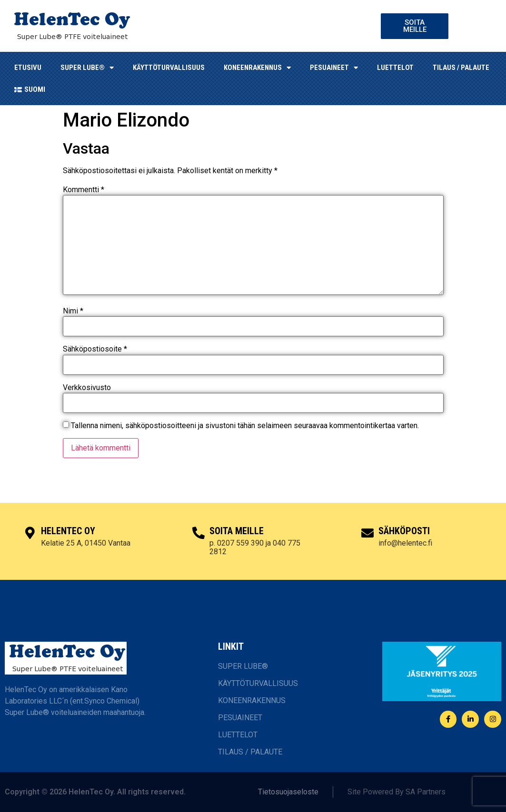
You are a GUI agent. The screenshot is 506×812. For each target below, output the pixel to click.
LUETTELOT (395, 68)
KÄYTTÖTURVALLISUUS (169, 68)
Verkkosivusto (87, 388)
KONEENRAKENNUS (257, 68)
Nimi (73, 311)
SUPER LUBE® (87, 68)
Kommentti (84, 190)
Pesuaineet (334, 68)
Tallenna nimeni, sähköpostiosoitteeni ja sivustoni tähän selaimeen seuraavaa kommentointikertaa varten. (245, 426)
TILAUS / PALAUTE (461, 68)
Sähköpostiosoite (95, 349)
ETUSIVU (28, 68)
